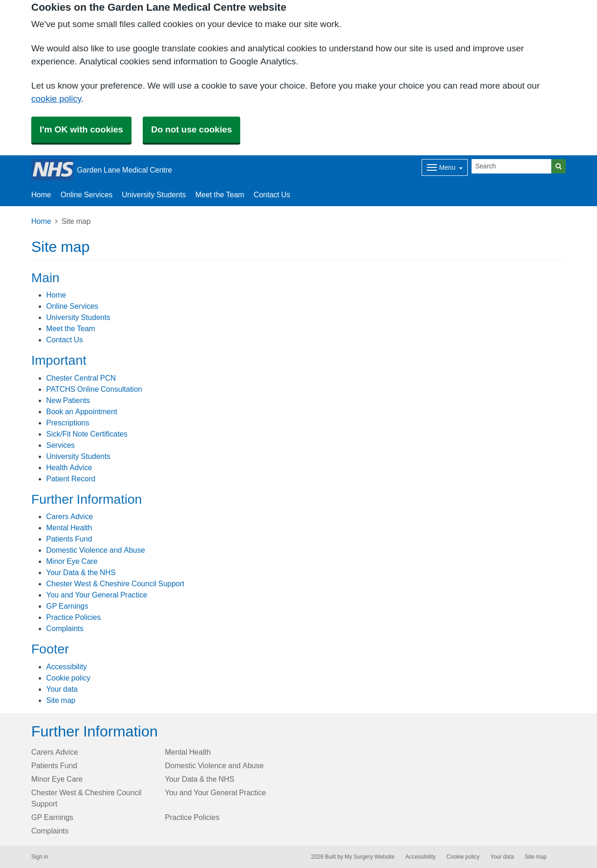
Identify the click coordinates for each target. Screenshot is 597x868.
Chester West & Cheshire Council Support (115, 583)
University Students (154, 194)
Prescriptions (68, 423)
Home (41, 194)
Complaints (65, 628)
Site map (61, 700)
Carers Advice (69, 516)
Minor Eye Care (72, 561)
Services (60, 445)
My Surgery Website (370, 857)
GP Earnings (67, 606)
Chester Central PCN (81, 378)
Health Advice (69, 467)
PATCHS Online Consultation (94, 389)
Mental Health (69, 528)
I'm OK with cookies (81, 129)
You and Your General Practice (97, 595)
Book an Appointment (82, 411)
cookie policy (56, 99)
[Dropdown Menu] (445, 167)
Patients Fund (69, 539)
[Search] (512, 166)
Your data (62, 689)
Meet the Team (220, 194)
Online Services (87, 194)
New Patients (68, 400)
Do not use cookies (191, 129)
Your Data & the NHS (81, 572)
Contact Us (272, 194)
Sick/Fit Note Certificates (87, 434)
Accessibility (66, 667)
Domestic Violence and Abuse (96, 550)
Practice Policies (73, 617)
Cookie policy (68, 678)
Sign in (40, 857)
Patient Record (71, 479)
